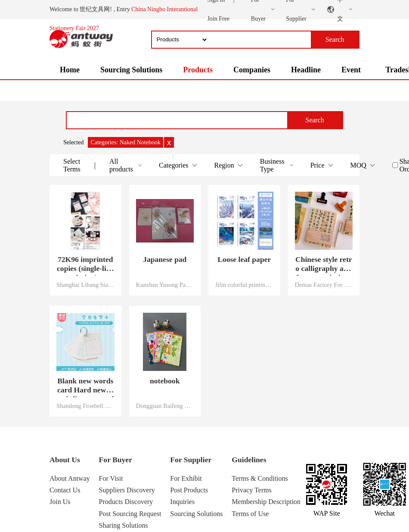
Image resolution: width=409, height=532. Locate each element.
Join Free (218, 19)
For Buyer (116, 460)
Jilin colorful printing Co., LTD (244, 285)
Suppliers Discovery (127, 490)
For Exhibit (186, 478)
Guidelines (249, 460)
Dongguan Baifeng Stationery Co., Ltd (165, 406)
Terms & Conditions (260, 478)
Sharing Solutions (124, 525)
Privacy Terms (251, 490)
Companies (252, 70)
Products (198, 70)
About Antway (70, 478)
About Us (65, 460)
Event (351, 70)
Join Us (60, 502)
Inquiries (182, 502)
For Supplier (191, 460)
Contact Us (65, 490)
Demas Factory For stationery (324, 285)
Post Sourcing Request (130, 514)
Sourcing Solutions (131, 70)
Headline (306, 70)
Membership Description (266, 502)
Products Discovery (126, 502)
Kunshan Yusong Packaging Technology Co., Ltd (165, 285)
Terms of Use (250, 514)
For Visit (111, 478)
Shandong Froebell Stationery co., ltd (85, 406)
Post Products (189, 490)
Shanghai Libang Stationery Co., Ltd (85, 285)
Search (315, 120)
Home (70, 70)
